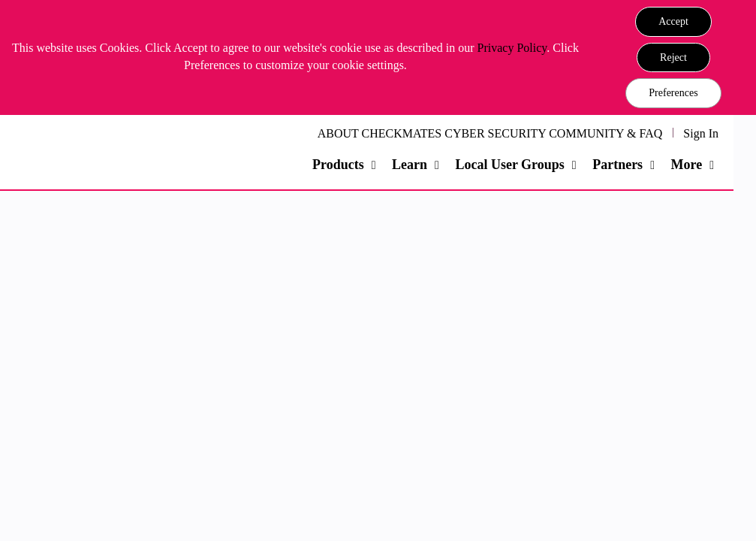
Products (338, 165)
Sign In (701, 133)
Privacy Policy (512, 48)
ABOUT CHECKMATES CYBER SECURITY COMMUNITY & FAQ (490, 133)
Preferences (673, 93)
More (686, 165)
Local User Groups (509, 165)
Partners (617, 165)
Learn (410, 165)
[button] (673, 22)
